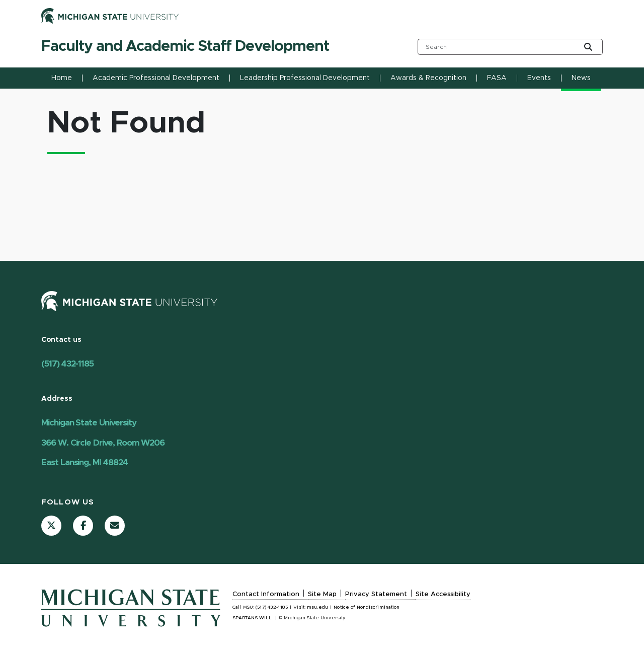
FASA (497, 78)
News (581, 78)
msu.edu (317, 607)
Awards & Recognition (428, 78)
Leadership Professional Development (305, 78)
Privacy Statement (376, 594)
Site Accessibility (443, 594)
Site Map (322, 594)
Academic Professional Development (156, 78)
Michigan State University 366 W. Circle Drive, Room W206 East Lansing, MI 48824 (103, 443)
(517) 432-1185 (67, 364)
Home (62, 78)
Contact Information (266, 594)
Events (539, 78)
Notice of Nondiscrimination (367, 607)
